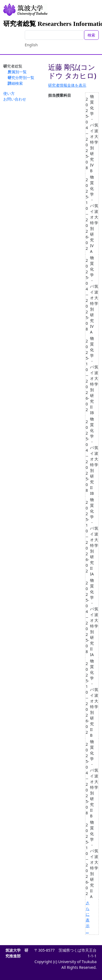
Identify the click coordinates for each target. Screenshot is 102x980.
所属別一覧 (17, 72)
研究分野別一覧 (21, 78)
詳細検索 (15, 83)
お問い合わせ (15, 99)
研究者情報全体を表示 (67, 85)
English (31, 45)
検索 (91, 35)
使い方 (9, 93)
